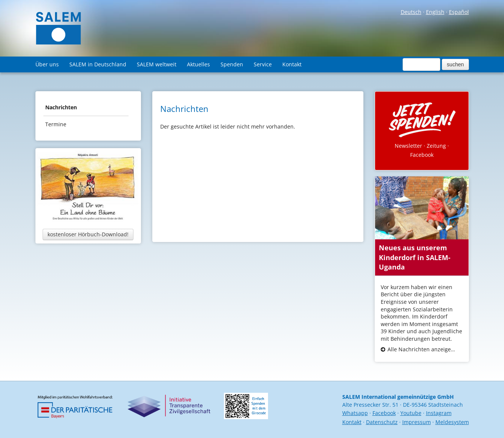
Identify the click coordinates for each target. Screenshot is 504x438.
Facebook (422, 155)
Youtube (411, 413)
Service (263, 64)
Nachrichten (61, 107)
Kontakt (292, 64)
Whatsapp (355, 413)
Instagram (439, 413)
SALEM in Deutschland (98, 64)
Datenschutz (382, 422)
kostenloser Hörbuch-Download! (88, 234)
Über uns (47, 64)
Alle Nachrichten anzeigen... (422, 349)
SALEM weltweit (157, 64)
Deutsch (411, 12)
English (435, 12)
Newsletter (408, 146)
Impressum (417, 422)
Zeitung (436, 146)
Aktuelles (198, 64)
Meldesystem (452, 422)
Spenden (232, 64)
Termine (56, 124)
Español (459, 12)
